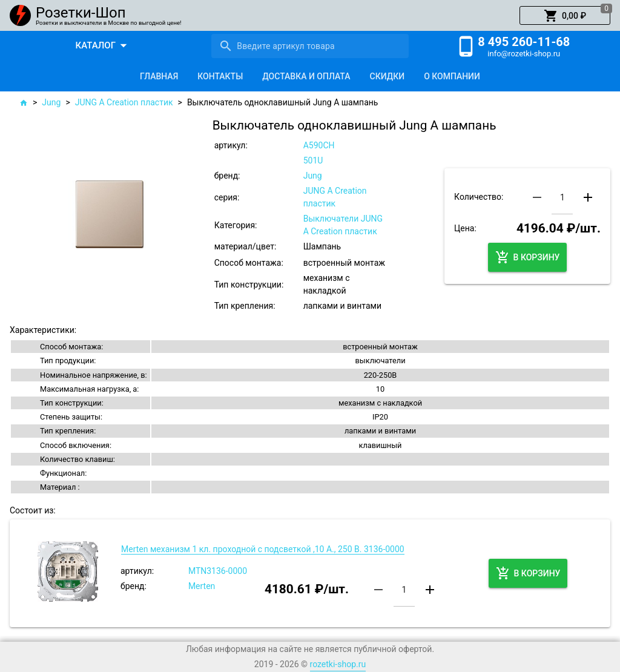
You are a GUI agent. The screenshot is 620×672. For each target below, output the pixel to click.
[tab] (159, 76)
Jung (51, 102)
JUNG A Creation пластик (124, 102)
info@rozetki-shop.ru (524, 54)
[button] (565, 16)
